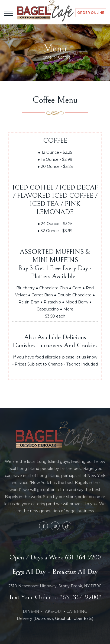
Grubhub (63, 619)
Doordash (44, 619)
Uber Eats (83, 619)
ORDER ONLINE (91, 13)
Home (46, 57)
